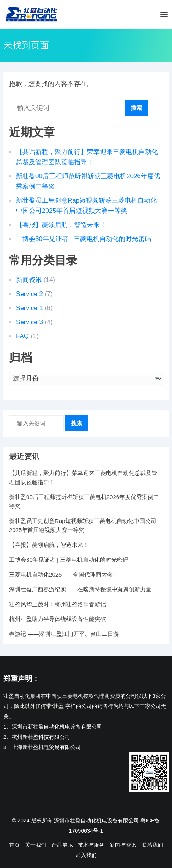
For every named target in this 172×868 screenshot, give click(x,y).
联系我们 (152, 845)
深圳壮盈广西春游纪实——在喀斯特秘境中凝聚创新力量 (80, 589)
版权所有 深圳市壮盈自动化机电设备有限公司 (85, 820)
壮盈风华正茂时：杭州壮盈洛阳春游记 (58, 604)
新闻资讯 (29, 280)
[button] (163, 16)
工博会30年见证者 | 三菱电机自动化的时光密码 (84, 239)
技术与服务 (91, 845)
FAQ (22, 336)
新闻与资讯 (123, 845)
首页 (14, 845)
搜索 (136, 108)
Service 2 (29, 294)
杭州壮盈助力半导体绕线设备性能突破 (58, 619)
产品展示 (62, 845)
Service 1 (29, 308)
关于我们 (36, 845)
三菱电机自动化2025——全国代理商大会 (61, 574)
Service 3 (29, 322)
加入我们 (86, 855)
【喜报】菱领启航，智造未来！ (61, 225)
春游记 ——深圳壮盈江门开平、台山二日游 (64, 634)
